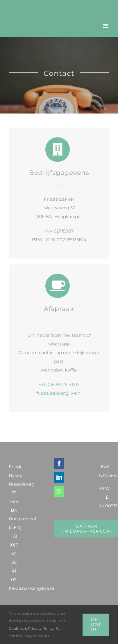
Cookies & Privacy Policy (31, 628)
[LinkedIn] (59, 477)
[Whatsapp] (59, 491)
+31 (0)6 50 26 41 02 (59, 384)
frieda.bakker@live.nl (59, 393)
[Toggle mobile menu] (106, 26)
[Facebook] (59, 464)
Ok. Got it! (96, 625)
